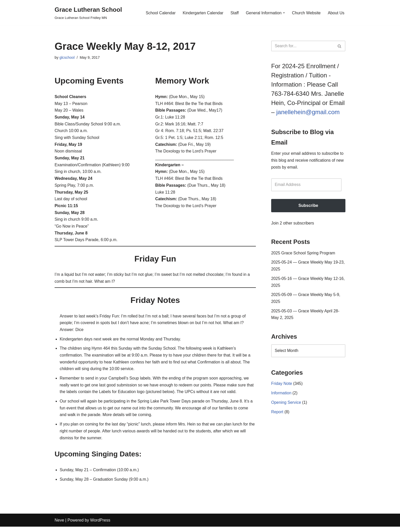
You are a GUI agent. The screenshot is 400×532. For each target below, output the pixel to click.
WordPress (100, 525)
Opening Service (286, 405)
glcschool (67, 57)
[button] (283, 13)
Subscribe (308, 206)
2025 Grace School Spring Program (303, 254)
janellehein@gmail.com (308, 112)
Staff (234, 13)
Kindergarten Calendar (202, 13)
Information (281, 396)
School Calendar (159, 13)
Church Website (306, 13)
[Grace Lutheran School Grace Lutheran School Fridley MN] (88, 13)
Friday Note (282, 386)
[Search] (303, 46)
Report (277, 415)
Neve (59, 525)
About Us (336, 13)
